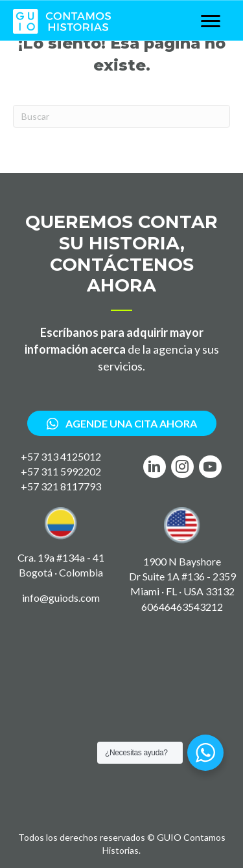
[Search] (121, 116)
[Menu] (211, 21)
